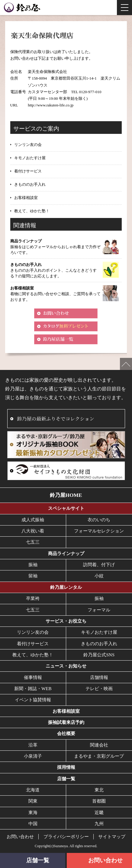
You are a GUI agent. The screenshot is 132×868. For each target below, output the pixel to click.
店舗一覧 (66, 779)
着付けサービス (28, 171)
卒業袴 (33, 598)
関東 (33, 801)
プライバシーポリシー (66, 837)
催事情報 (33, 677)
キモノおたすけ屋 (30, 158)
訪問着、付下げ (99, 565)
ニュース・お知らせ (66, 666)
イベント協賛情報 (33, 700)
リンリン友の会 (28, 145)
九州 (99, 824)
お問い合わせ (20, 837)
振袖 (33, 565)
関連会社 (99, 745)
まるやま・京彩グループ (99, 756)
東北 (99, 790)
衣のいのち (99, 520)
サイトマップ (112, 837)
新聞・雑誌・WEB (33, 689)
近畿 (99, 813)
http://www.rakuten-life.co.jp (51, 105)
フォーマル (99, 610)
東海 (33, 813)
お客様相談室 (26, 198)
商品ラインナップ (66, 554)
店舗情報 (99, 677)
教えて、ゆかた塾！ (32, 211)
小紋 (99, 576)
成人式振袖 (33, 520)
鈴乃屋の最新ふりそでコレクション (56, 419)
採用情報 (66, 767)
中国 (33, 824)
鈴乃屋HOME (66, 495)
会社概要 (66, 734)
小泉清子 (33, 756)
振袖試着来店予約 (66, 722)
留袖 (33, 576)
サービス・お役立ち (66, 621)
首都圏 (99, 801)
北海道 (33, 790)
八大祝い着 (33, 531)
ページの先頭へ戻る (126, 364)
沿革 (33, 745)
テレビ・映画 (99, 689)
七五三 (33, 542)
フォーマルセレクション (99, 531)
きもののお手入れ (30, 184)
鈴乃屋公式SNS (99, 655)
